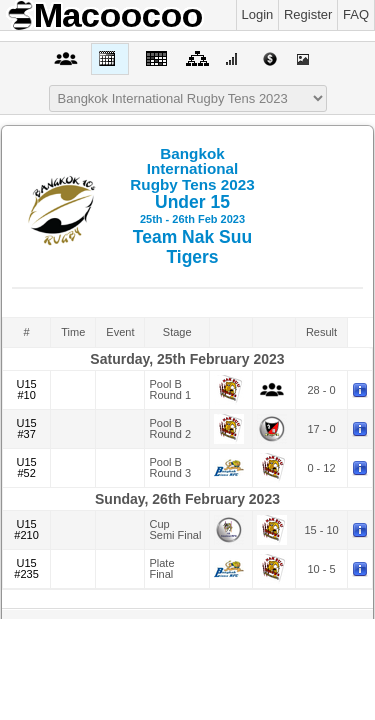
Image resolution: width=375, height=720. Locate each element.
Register (308, 14)
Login (258, 14)
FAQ (356, 14)
